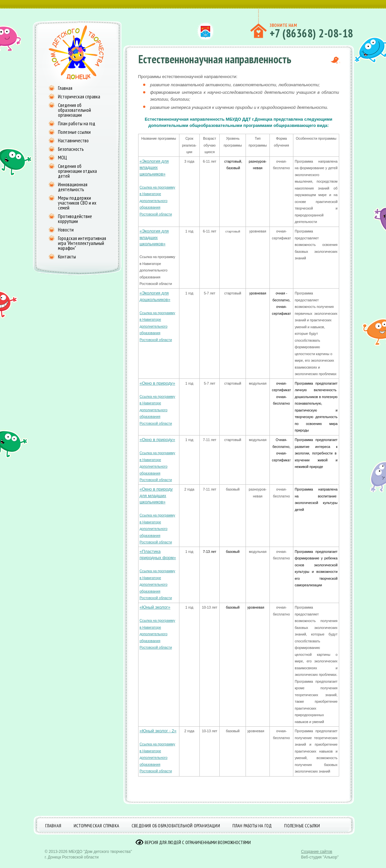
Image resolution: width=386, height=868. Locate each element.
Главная (65, 88)
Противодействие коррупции (75, 219)
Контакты (67, 257)
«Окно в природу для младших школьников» (156, 495)
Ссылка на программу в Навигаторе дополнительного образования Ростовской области (157, 201)
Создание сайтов (317, 857)
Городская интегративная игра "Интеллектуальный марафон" (82, 243)
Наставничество (73, 141)
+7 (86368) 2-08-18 (312, 33)
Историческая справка (79, 97)
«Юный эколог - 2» (158, 731)
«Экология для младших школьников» (154, 168)
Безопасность (71, 149)
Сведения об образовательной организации (74, 110)
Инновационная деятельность (73, 187)
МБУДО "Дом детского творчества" (100, 857)
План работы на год (77, 123)
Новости (66, 230)
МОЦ (62, 158)
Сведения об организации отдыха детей (77, 171)
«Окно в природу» (157, 383)
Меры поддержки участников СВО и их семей (77, 203)
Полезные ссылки (74, 132)
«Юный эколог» (155, 607)
